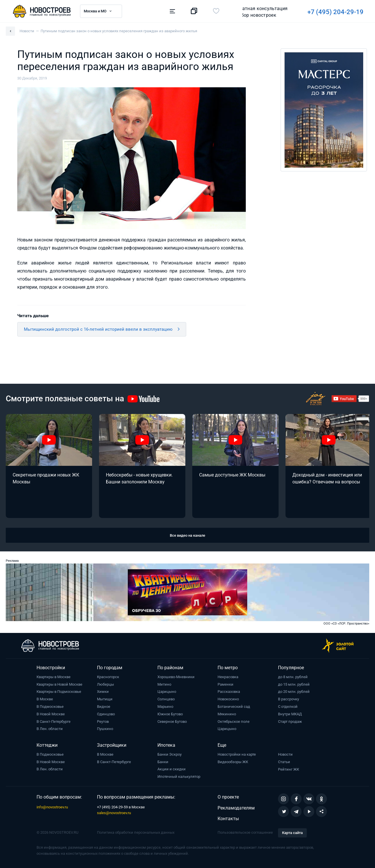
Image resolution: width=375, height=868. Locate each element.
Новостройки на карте (237, 754)
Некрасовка (228, 677)
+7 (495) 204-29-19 (257, 12)
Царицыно (167, 692)
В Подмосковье (50, 707)
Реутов (103, 722)
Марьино (165, 707)
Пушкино (105, 729)
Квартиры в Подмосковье (59, 692)
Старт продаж (290, 722)
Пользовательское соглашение (245, 832)
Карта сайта (292, 833)
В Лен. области (50, 729)
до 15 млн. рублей (294, 684)
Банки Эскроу (170, 754)
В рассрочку (289, 699)
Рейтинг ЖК (289, 769)
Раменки (225, 684)
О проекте (228, 797)
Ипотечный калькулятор (179, 777)
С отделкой (288, 707)
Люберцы (105, 684)
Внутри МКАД (290, 714)
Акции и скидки (172, 769)
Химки (103, 692)
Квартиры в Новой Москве (59, 684)
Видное (104, 707)
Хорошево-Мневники (176, 677)
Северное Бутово (172, 722)
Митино (164, 684)
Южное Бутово (170, 714)
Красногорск (108, 677)
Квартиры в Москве (54, 677)
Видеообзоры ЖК (233, 762)
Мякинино (227, 714)
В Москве (45, 699)
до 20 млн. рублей (294, 692)
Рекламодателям (236, 808)
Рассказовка (229, 692)
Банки (163, 762)
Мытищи (105, 699)
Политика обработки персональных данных (136, 832)
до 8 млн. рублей (293, 677)
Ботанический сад (234, 707)
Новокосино (228, 699)
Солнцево (166, 699)
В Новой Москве (51, 714)
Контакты (228, 819)
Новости (285, 754)
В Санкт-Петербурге (54, 722)
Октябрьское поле (234, 722)
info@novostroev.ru (52, 807)
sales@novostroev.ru (114, 813)
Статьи (284, 762)
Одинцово (106, 714)
